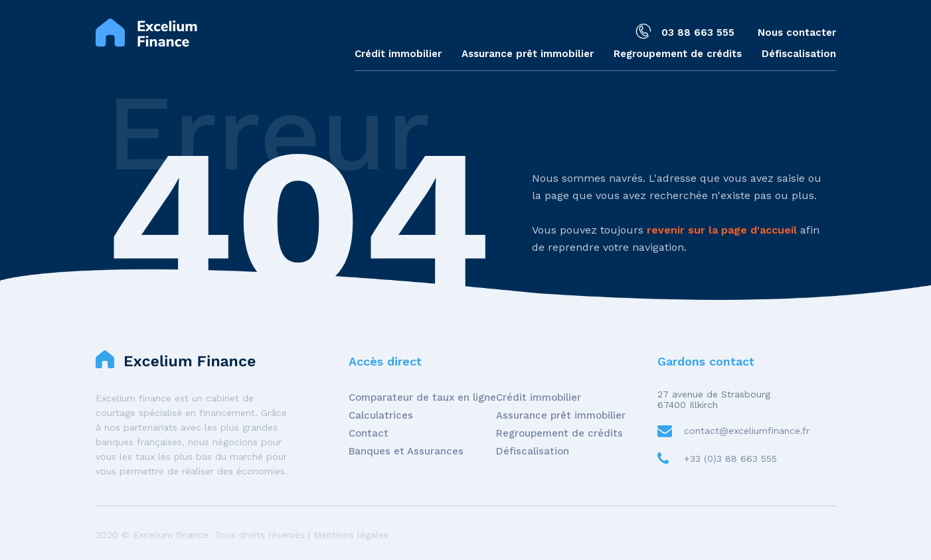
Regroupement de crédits (678, 54)
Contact (369, 433)
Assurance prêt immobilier (528, 54)
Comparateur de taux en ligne (422, 397)
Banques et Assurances (406, 451)
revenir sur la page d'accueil (722, 230)
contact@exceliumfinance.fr (747, 431)
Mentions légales (351, 535)
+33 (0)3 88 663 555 (730, 458)
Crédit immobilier (398, 54)
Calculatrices (381, 415)
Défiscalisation (799, 54)
